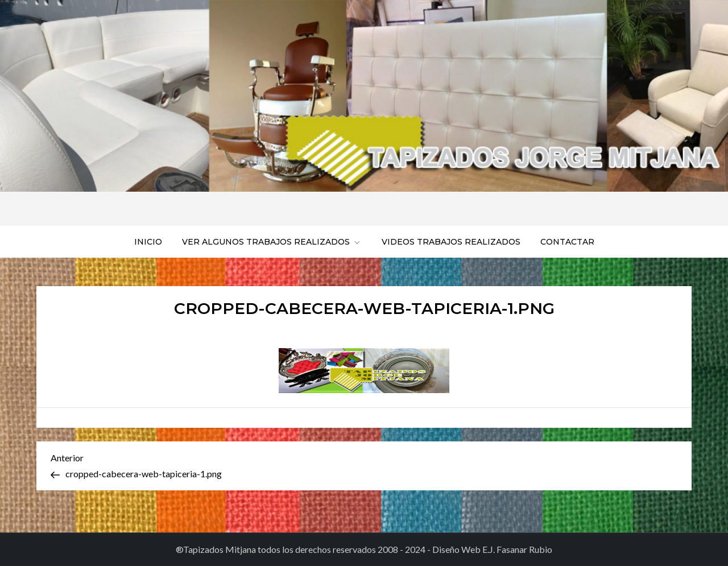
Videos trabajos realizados (451, 242)
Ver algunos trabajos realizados (272, 242)
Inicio (148, 242)
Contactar (567, 242)
